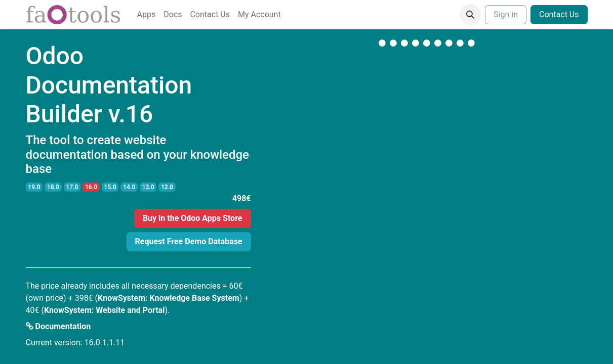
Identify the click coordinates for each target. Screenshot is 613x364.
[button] (470, 15)
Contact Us (559, 14)
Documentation (58, 326)
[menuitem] (147, 15)
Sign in (506, 14)
